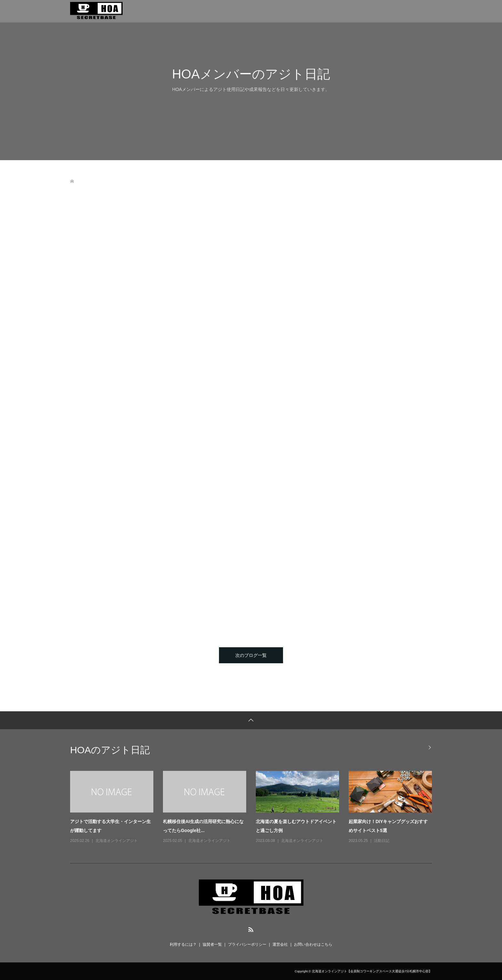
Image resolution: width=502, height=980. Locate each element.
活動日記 (382, 841)
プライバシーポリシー (247, 944)
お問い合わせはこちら (313, 944)
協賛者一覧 (212, 944)
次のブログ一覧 (251, 655)
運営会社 (280, 944)
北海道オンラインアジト (117, 841)
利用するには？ (183, 944)
